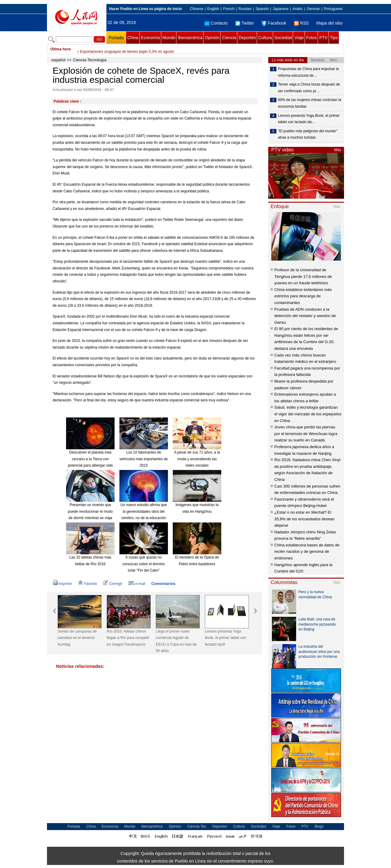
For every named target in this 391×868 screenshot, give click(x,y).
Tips (334, 38)
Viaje (299, 38)
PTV (323, 38)
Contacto (216, 23)
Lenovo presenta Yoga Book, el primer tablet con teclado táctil (226, 638)
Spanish (262, 9)
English (213, 9)
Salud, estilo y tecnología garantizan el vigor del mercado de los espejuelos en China (308, 414)
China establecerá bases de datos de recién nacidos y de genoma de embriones (307, 552)
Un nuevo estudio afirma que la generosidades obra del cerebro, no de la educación (144, 511)
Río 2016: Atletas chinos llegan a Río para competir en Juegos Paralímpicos (128, 638)
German (313, 9)
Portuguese (333, 9)
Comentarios (163, 584)
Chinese (197, 9)
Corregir (113, 584)
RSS (301, 23)
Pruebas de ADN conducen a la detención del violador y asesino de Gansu (305, 316)
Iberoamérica (190, 38)
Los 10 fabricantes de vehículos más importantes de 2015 (144, 459)
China (133, 38)
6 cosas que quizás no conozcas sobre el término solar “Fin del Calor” (144, 564)
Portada (116, 38)
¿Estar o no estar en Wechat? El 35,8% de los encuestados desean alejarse (304, 519)
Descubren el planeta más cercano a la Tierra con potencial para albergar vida (90, 459)
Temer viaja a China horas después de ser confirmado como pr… (309, 88)
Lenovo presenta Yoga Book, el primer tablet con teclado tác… (309, 119)
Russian (245, 9)
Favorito (87, 584)
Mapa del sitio (329, 23)
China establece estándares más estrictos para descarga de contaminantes (303, 296)
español (58, 60)
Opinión (212, 38)
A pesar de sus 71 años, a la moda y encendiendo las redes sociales (197, 459)
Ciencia (229, 38)
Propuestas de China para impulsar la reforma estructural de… (308, 72)
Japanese (281, 9)
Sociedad (283, 38)
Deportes (247, 38)
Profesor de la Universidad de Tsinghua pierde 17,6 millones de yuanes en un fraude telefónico (303, 276)
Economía (150, 38)
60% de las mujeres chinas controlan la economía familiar (310, 103)
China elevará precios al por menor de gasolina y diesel (125, 49)
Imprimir (62, 584)
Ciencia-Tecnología (90, 60)
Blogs (319, 826)
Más (338, 150)
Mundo (169, 38)
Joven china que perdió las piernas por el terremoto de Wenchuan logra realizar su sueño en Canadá (306, 434)
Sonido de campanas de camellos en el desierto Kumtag (77, 638)
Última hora (60, 49)
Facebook (274, 23)
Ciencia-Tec (197, 826)
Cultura (265, 38)
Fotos (311, 38)
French (229, 9)
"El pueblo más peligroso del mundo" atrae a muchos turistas (308, 134)
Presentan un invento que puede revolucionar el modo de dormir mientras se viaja (90, 511)
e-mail (137, 584)
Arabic (298, 9)
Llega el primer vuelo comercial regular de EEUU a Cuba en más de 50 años (176, 641)
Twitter (245, 23)
